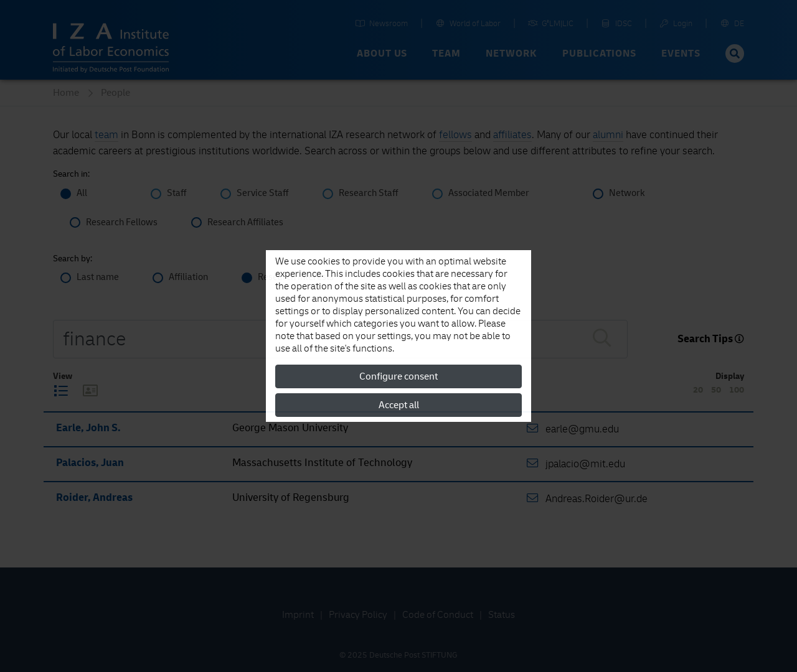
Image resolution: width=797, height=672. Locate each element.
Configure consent (398, 376)
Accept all (399, 405)
